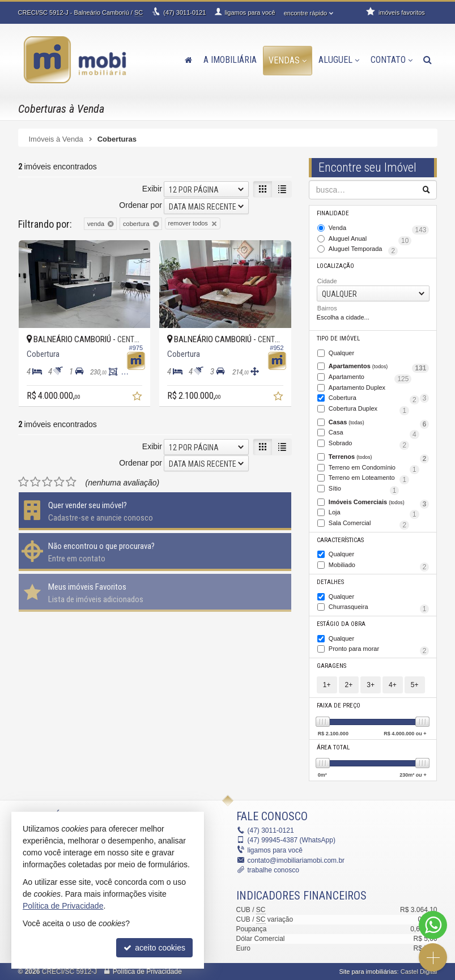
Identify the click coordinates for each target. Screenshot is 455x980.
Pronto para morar (379, 650)
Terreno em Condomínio (374, 468)
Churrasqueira (379, 608)
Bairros (327, 308)
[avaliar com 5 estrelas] (71, 482)
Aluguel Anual (370, 240)
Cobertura (374, 399)
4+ (393, 685)
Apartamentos (379, 367)
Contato (392, 60)
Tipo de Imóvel (338, 338)
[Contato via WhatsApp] (433, 925)
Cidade (327, 281)
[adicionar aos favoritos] (138, 398)
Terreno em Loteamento (369, 479)
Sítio (364, 489)
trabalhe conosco (273, 870)
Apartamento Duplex (379, 389)
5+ (415, 685)
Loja (374, 513)
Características (340, 540)
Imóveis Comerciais (379, 503)
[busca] (428, 60)
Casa (374, 433)
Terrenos (379, 458)
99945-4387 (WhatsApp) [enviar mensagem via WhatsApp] (292, 840)
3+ (371, 685)
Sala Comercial (369, 524)
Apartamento (370, 378)
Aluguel (339, 60)
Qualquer (341, 353)
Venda (379, 229)
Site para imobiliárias (368, 972)
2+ (349, 685)
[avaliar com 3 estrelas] (47, 482)
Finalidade (333, 213)
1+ (327, 685)
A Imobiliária (230, 60)
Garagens (331, 666)
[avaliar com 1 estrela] (24, 482)
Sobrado (369, 444)
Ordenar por (140, 205)
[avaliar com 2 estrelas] (35, 482)
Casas (379, 423)
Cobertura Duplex (369, 410)
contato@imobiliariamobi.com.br (296, 860)
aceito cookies (154, 948)
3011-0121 (184, 12)
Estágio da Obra (341, 624)
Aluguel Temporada (363, 250)
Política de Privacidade (147, 972)
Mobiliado (379, 566)
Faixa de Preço (339, 706)
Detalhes (330, 582)
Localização (335, 266)
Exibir (152, 189)
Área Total (333, 747)
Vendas (288, 60)
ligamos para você (275, 850)
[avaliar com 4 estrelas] (59, 482)
